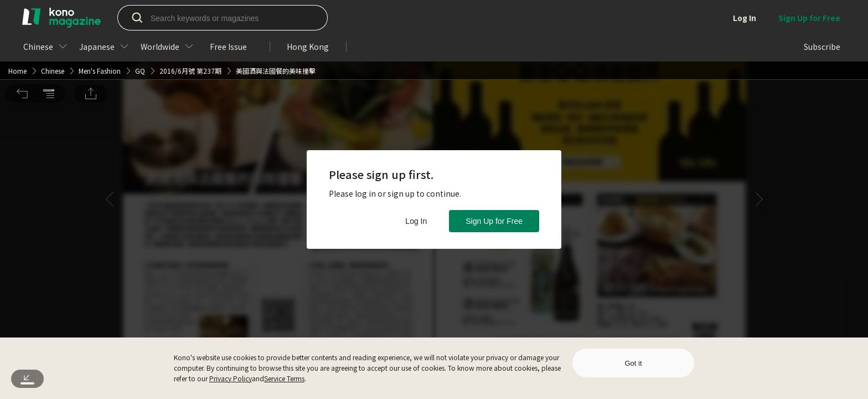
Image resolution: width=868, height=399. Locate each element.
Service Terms (284, 378)
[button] (22, 16)
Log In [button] (416, 221)
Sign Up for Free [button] (494, 221)
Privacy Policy (231, 378)
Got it (633, 363)
